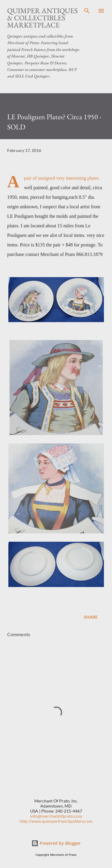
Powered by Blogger (56, 843)
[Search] (87, 11)
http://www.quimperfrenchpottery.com (56, 821)
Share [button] (91, 617)
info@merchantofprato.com (56, 816)
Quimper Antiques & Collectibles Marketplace (42, 18)
